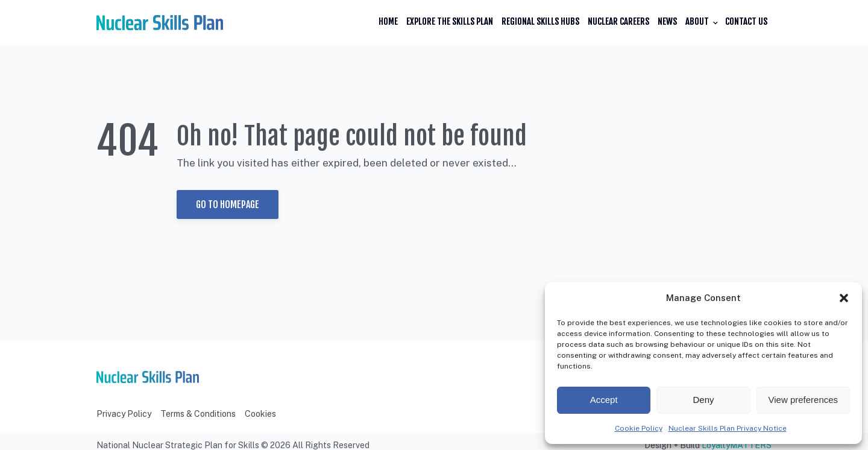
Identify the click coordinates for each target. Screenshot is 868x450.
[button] (844, 298)
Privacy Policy (124, 414)
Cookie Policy (639, 428)
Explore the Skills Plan (450, 21)
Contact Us (746, 21)
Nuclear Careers (618, 21)
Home (388, 21)
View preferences (804, 400)
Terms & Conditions (198, 414)
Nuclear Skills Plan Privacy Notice (728, 428)
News (667, 21)
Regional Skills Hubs (540, 21)
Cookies (260, 414)
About (697, 21)
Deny (703, 400)
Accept (604, 400)
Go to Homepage (228, 204)
